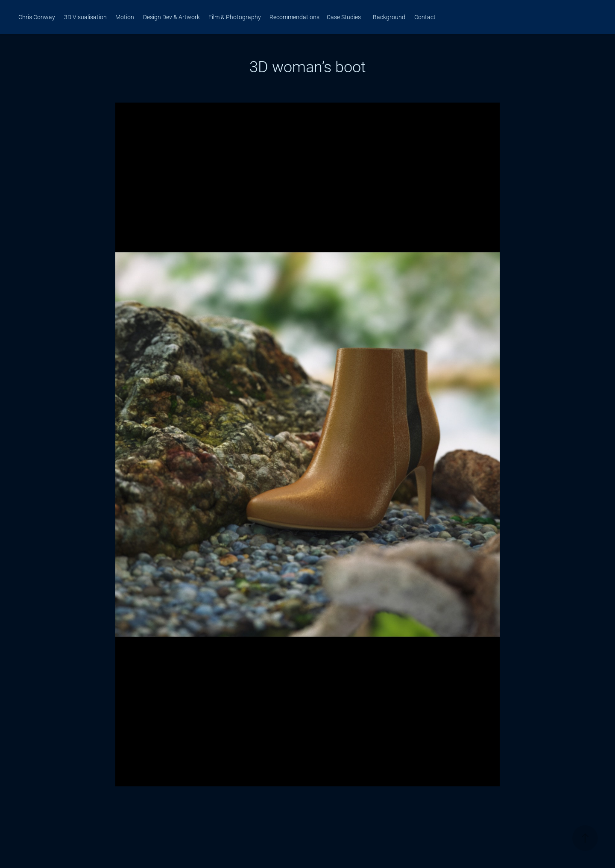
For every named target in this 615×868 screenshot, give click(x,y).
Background (389, 17)
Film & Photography (235, 17)
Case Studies (344, 17)
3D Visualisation (85, 17)
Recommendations (294, 17)
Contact (425, 17)
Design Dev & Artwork (171, 17)
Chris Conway (37, 17)
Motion (125, 17)
